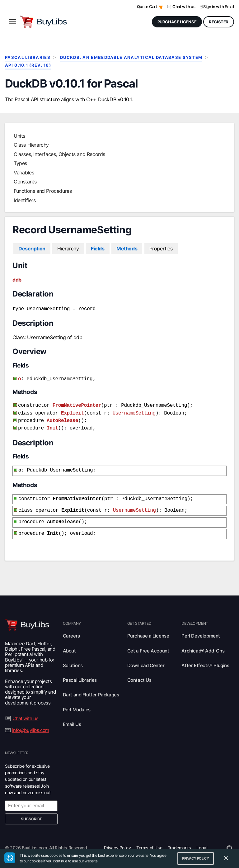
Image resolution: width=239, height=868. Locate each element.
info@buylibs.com (30, 723)
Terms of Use (149, 841)
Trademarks (179, 841)
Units (19, 136)
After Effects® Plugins (205, 659)
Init (52, 425)
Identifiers (25, 200)
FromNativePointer (77, 404)
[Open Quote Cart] (160, 7)
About (69, 644)
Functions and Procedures (43, 191)
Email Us (72, 717)
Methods (127, 249)
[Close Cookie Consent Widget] (226, 858)
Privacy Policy (117, 841)
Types (20, 163)
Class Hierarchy (31, 145)
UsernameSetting (134, 411)
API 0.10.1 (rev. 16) (28, 65)
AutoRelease (62, 418)
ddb (17, 280)
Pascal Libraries (28, 57)
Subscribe (31, 812)
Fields (98, 249)
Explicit (73, 411)
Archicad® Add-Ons (203, 644)
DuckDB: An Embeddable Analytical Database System (131, 57)
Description (32, 249)
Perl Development (201, 629)
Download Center (146, 659)
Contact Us (139, 673)
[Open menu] (12, 22)
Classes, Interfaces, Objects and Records (59, 154)
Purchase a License (148, 629)
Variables (24, 173)
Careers (71, 629)
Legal (202, 841)
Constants (25, 182)
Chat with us (184, 7)
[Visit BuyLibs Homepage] (43, 22)
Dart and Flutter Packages (91, 688)
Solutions (73, 659)
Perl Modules (77, 703)
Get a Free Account (148, 644)
